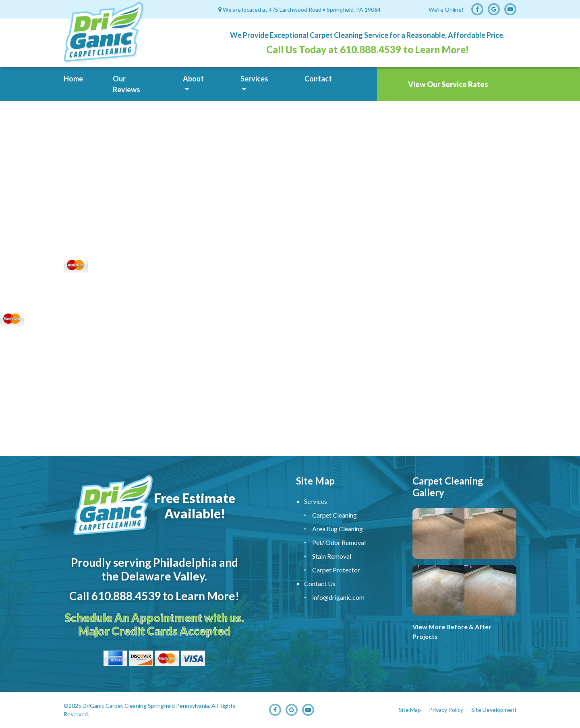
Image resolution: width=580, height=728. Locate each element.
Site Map (410, 710)
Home (73, 79)
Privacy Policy (446, 710)
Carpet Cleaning (335, 515)
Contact (318, 79)
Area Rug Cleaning (338, 529)
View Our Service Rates (448, 84)
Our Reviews (126, 84)
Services (254, 79)
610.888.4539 (371, 49)
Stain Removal (332, 556)
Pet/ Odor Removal (339, 542)
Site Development (494, 710)
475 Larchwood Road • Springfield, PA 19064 (325, 9)
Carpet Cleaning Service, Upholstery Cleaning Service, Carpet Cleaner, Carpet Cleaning (290, 393)
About (193, 79)
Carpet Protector (336, 570)
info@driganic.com (338, 597)
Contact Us (320, 583)
